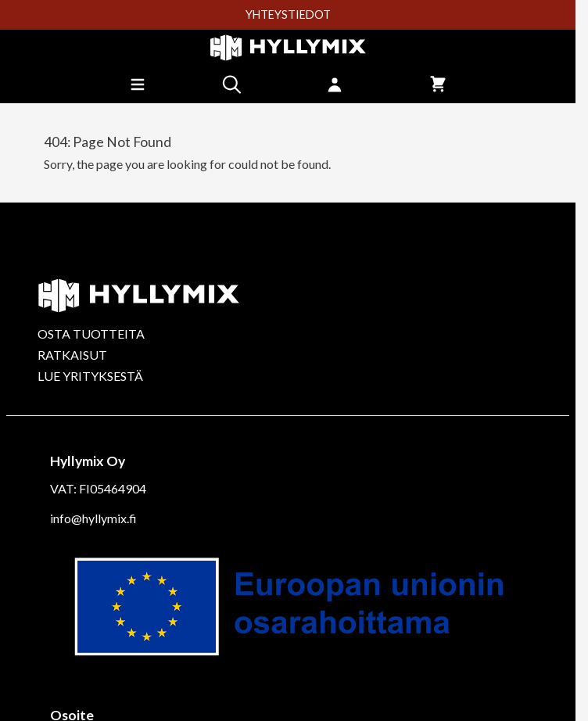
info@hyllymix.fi (93, 518)
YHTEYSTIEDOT (288, 15)
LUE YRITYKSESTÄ (90, 376)
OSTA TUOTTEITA (91, 334)
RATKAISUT (72, 355)
